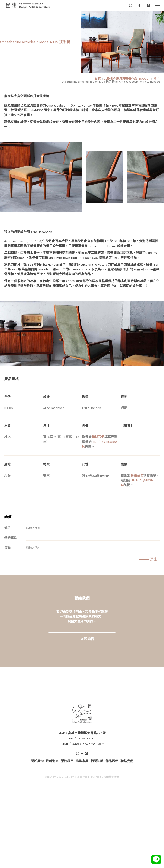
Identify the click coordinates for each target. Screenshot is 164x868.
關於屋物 (37, 761)
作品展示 (112, 761)
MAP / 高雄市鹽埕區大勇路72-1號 (82, 733)
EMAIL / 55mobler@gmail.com (82, 744)
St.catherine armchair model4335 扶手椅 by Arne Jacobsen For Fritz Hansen (111, 82)
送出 (154, 559)
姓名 (7, 528)
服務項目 (67, 761)
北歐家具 (82, 761)
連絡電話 (11, 538)
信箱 (7, 547)
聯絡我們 (98, 437)
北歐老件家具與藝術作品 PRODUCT (127, 79)
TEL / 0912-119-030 (82, 739)
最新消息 (52, 761)
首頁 (98, 79)
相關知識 (97, 761)
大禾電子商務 (111, 777)
